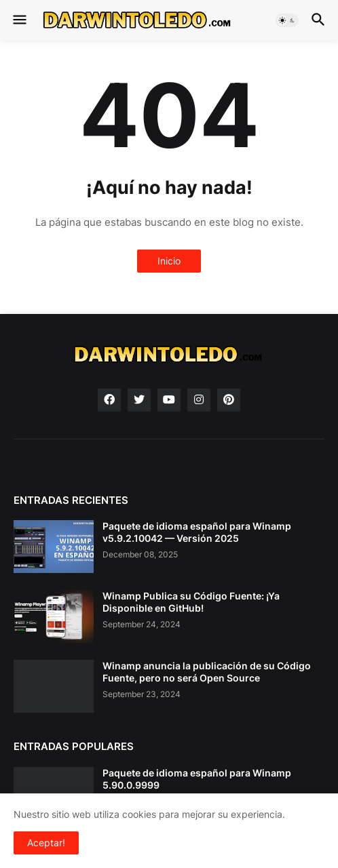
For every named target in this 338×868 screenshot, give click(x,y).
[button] (19, 20)
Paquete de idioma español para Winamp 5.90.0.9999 (197, 779)
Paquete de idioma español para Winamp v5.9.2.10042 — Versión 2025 (197, 532)
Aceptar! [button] (46, 843)
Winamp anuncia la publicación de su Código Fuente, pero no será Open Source (207, 672)
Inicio (169, 261)
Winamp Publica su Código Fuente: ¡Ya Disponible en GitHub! (191, 602)
